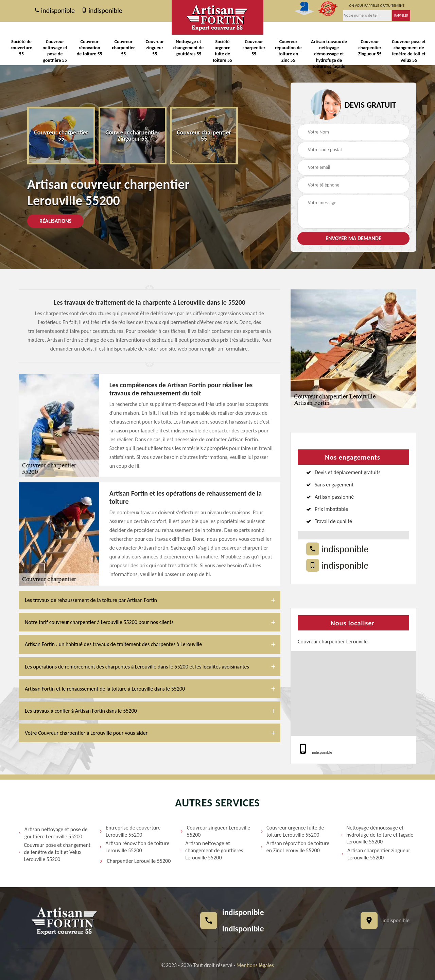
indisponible (54, 11)
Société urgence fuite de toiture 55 (222, 51)
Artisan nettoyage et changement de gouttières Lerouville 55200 (211, 850)
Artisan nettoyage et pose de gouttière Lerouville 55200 (53, 833)
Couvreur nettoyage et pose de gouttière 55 (55, 51)
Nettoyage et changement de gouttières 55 (189, 48)
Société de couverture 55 (21, 48)
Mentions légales (255, 965)
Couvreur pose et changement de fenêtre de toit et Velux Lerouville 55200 (55, 852)
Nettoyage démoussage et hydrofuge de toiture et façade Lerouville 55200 (377, 835)
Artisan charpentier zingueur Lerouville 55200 (376, 854)
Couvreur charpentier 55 (124, 48)
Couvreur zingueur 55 (154, 48)
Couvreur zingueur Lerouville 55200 (215, 831)
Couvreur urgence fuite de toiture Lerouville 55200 (292, 831)
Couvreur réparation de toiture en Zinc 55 (288, 51)
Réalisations (55, 221)
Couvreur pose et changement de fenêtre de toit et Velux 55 (409, 51)
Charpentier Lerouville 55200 (135, 861)
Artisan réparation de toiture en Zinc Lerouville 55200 (295, 847)
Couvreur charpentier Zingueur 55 (370, 48)
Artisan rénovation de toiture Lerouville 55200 (134, 847)
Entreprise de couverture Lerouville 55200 (130, 831)
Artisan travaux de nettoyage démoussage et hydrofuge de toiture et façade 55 (329, 57)
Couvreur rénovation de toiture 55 (90, 48)
